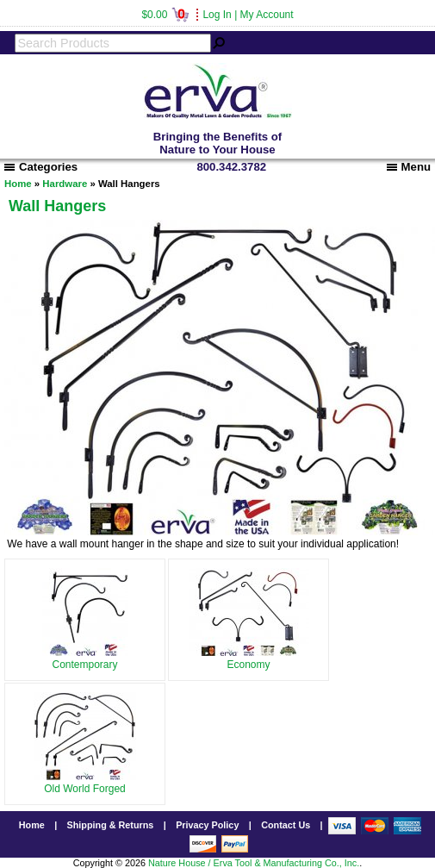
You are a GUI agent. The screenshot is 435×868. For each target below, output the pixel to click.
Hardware (65, 184)
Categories (41, 167)
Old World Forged (85, 783)
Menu (409, 167)
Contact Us (286, 825)
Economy (249, 659)
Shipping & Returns (111, 825)
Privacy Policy (207, 825)
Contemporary (85, 659)
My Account (267, 15)
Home (18, 184)
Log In (217, 15)
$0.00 (165, 15)
